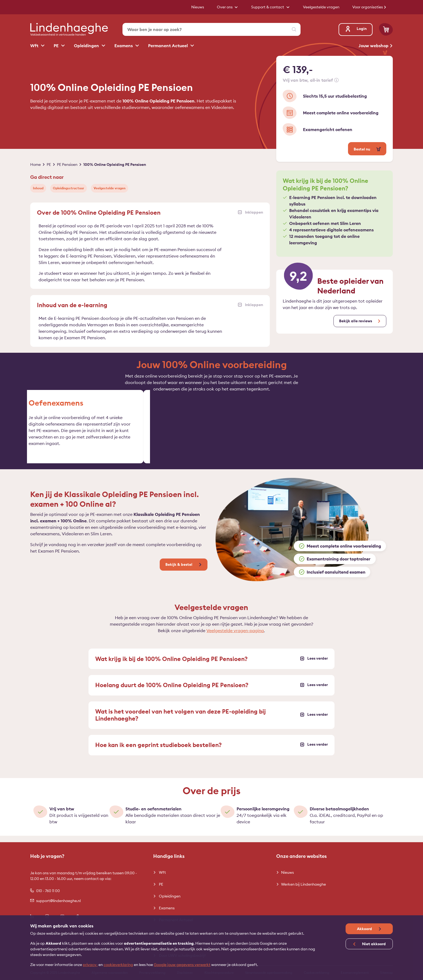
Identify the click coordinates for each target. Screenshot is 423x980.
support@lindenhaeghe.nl (55, 901)
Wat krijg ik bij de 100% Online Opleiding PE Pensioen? (211, 665)
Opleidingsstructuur (69, 188)
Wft (35, 46)
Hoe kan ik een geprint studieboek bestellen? (211, 751)
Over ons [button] (225, 7)
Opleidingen (87, 46)
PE (57, 46)
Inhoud (38, 188)
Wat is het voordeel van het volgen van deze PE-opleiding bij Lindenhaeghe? (211, 721)
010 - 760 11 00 (45, 891)
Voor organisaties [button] (368, 7)
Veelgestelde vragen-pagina (235, 637)
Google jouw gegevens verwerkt (182, 965)
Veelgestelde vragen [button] (321, 7)
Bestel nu (362, 149)
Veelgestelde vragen (110, 188)
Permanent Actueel (168, 46)
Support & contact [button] (268, 7)
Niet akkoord (373, 944)
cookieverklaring (118, 965)
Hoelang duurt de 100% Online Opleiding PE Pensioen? (211, 691)
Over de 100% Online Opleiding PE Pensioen (150, 213)
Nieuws (287, 872)
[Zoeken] (294, 29)
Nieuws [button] (198, 7)
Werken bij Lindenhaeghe (303, 884)
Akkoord (365, 929)
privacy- (90, 965)
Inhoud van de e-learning (150, 305)
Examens (124, 46)
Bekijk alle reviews (356, 321)
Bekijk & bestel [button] (179, 571)
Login (356, 29)
